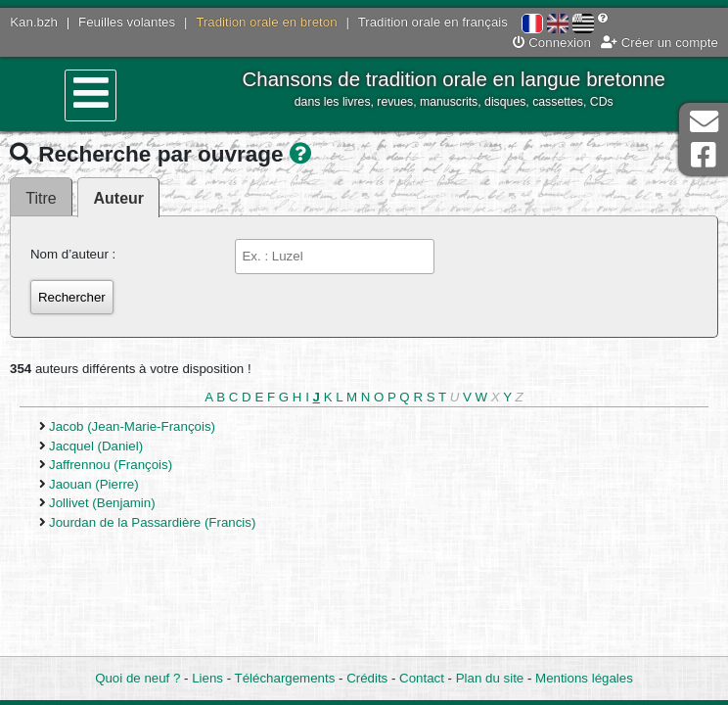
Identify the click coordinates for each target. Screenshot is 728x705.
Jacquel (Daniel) (96, 446)
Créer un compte (660, 43)
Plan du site (490, 678)
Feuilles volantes (127, 22)
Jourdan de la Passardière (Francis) (152, 522)
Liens (207, 678)
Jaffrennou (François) (111, 465)
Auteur (119, 198)
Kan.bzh (34, 22)
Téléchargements (285, 678)
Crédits (367, 678)
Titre (41, 198)
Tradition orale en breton (266, 22)
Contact (422, 678)
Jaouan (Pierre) (94, 484)
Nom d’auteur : (73, 254)
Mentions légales (584, 678)
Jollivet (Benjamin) (102, 503)
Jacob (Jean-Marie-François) (132, 426)
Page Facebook (704, 155)
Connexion (552, 43)
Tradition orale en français (433, 22)
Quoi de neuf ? (137, 678)
